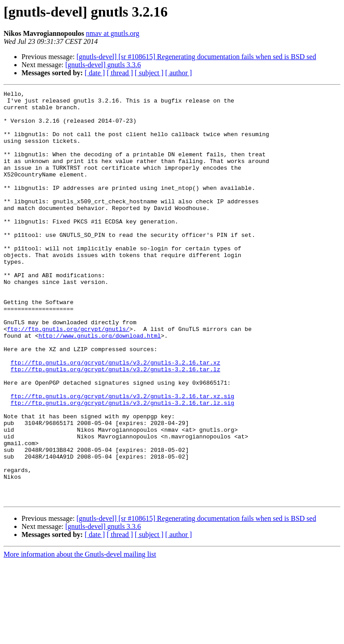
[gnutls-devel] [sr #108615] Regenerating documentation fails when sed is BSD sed (196, 57)
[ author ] (179, 73)
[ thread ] (120, 73)
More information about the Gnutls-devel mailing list (80, 636)
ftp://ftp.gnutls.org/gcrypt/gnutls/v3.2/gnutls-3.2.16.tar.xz (116, 417)
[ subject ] (149, 73)
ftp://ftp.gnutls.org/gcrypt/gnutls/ (68, 377)
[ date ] (95, 73)
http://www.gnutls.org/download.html (100, 385)
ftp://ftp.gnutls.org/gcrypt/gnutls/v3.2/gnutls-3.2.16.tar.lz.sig (123, 466)
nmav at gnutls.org (113, 33)
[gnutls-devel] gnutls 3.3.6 (103, 65)
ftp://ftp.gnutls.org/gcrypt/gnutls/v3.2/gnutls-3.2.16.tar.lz (116, 425)
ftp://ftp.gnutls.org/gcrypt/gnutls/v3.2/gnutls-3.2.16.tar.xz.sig (123, 458)
